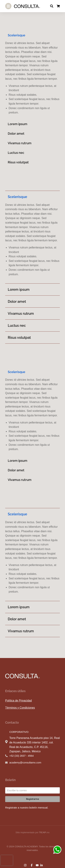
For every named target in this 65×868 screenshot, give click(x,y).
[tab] (32, 35)
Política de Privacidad (18, 701)
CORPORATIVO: (19, 732)
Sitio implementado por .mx (33, 832)
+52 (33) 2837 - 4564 (22, 756)
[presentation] (7, 860)
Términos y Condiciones (20, 708)
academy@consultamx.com (25, 762)
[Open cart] (58, 6)
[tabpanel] (32, 78)
